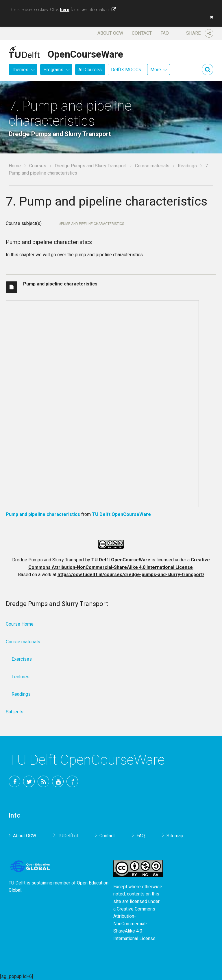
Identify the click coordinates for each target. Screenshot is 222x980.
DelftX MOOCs (126, 70)
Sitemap (175, 836)
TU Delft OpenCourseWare (121, 514)
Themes (20, 70)
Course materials (152, 166)
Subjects (15, 712)
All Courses (90, 70)
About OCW (110, 33)
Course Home (20, 624)
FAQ (165, 33)
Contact (142, 33)
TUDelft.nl (68, 836)
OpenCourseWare (85, 53)
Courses (38, 166)
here (65, 10)
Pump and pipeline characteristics (92, 224)
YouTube (58, 781)
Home (15, 166)
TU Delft (72, 781)
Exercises (22, 659)
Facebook (14, 781)
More (156, 70)
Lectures (21, 677)
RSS (43, 781)
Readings (187, 166)
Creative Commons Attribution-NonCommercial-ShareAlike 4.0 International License (134, 924)
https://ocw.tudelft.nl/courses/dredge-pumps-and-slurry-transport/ (131, 575)
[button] (210, 17)
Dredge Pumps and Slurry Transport (91, 166)
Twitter (29, 781)
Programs (53, 70)
